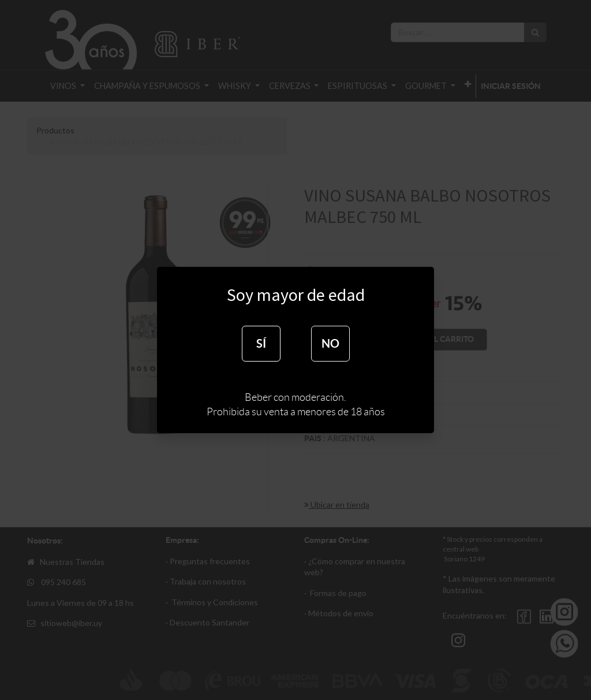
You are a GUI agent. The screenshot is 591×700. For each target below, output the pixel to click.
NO (330, 343)
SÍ (261, 343)
